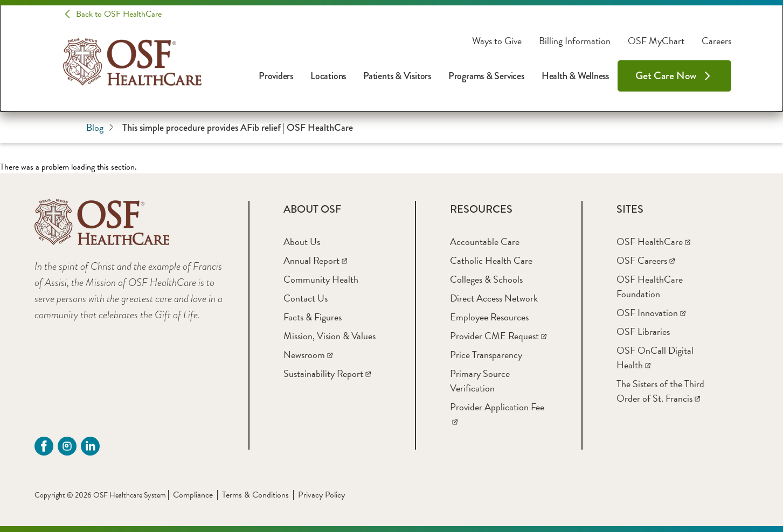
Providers (276, 76)
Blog (100, 127)
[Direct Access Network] (494, 298)
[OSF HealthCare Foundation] (650, 286)
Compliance (193, 495)
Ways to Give (497, 41)
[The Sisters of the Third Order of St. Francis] (660, 391)
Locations (328, 76)
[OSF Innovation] (651, 313)
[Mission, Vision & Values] (330, 336)
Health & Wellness (575, 76)
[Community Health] (321, 279)
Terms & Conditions (255, 495)
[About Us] (302, 241)
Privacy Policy (321, 495)
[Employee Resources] (489, 317)
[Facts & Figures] (313, 317)
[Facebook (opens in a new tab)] (44, 446)
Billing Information (575, 41)
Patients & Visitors (397, 76)
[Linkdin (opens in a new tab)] (90, 446)
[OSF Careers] (646, 260)
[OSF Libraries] (643, 331)
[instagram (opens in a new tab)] (67, 446)
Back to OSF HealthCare (119, 14)
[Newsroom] (308, 355)
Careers (716, 41)
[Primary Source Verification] (480, 381)
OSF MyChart (656, 41)
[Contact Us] (306, 298)
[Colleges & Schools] (486, 279)
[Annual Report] (315, 260)
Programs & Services (486, 76)
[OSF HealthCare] (653, 241)
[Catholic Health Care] (491, 260)
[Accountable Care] (485, 241)
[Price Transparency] (486, 355)
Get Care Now (666, 76)
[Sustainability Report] (327, 373)
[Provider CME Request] (498, 336)
